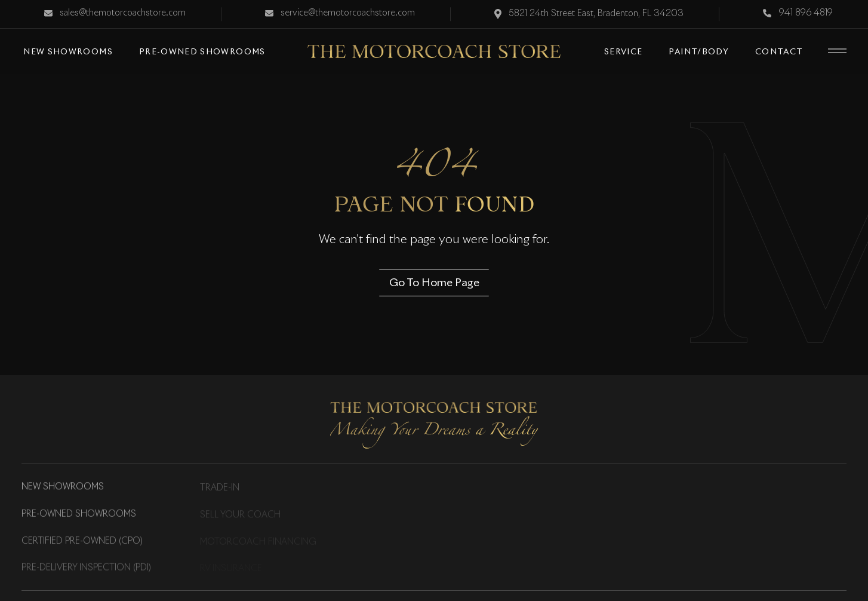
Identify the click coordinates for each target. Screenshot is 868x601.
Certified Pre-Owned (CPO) (82, 541)
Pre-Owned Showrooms (79, 514)
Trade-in (220, 488)
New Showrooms (63, 487)
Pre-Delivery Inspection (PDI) (86, 569)
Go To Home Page (434, 282)
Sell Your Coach (240, 515)
